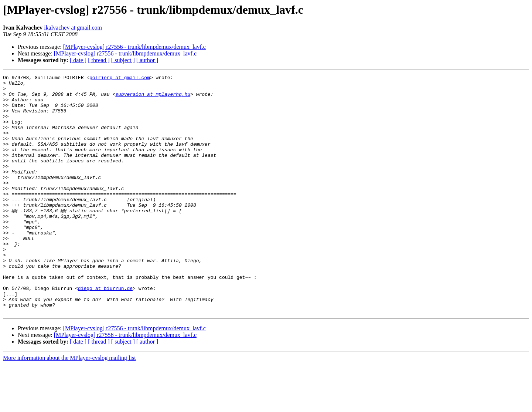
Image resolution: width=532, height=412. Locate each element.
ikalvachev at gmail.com (73, 28)
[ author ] (147, 60)
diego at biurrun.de (105, 331)
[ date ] (78, 60)
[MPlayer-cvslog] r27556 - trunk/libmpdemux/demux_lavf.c (134, 47)
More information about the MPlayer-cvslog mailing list (69, 406)
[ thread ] (99, 60)
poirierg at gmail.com (120, 78)
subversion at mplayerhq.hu (153, 98)
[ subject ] (123, 60)
